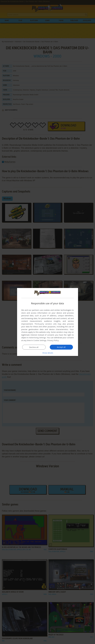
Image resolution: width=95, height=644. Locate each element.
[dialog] (48, 322)
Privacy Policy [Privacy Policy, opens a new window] (53, 340)
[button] (48, 353)
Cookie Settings (40, 340)
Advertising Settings (38, 338)
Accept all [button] (61, 347)
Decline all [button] (34, 347)
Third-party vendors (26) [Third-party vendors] (45, 324)
